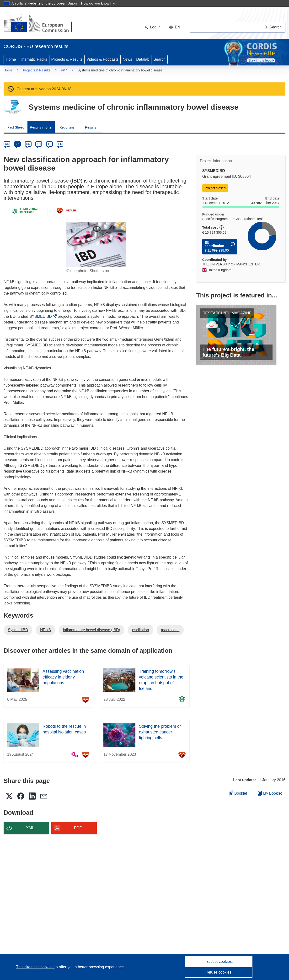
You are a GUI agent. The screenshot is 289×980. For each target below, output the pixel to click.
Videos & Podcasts (102, 59)
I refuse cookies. (219, 972)
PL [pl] (60, 144)
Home (11, 59)
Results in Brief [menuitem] (41, 127)
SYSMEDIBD (42, 316)
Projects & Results (67, 59)
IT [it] (49, 144)
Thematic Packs (34, 59)
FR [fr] (39, 144)
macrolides (170, 630)
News (127, 59)
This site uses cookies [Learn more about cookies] (35, 967)
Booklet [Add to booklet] (238, 793)
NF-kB (45, 630)
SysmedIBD (18, 630)
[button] (175, 27)
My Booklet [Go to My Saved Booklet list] (270, 793)
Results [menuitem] (91, 127)
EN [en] (18, 144)
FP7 (64, 70)
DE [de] (7, 144)
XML (30, 828)
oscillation (140, 630)
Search (159, 59)
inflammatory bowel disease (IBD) (92, 630)
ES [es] (28, 144)
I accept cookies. (218, 961)
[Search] (273, 27)
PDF (78, 828)
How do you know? (99, 3)
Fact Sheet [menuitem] (16, 127)
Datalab (143, 59)
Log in (152, 27)
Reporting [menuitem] (67, 127)
